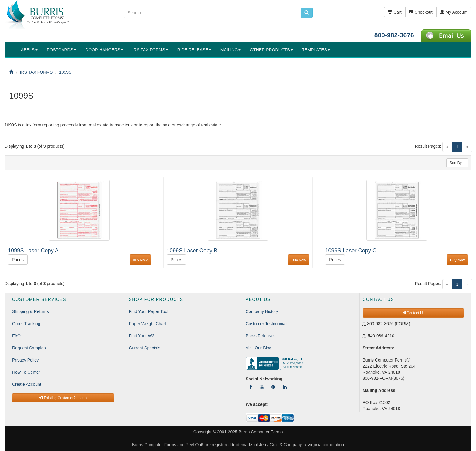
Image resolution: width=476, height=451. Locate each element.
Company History (262, 311)
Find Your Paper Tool (149, 311)
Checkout (421, 12)
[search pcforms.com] (307, 13)
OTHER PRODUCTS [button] (271, 50)
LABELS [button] (28, 50)
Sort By (457, 163)
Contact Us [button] (413, 313)
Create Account (27, 384)
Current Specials (145, 348)
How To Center (26, 372)
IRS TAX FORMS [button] (150, 50)
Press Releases (260, 336)
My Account (454, 12)
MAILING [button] (231, 50)
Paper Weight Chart (148, 324)
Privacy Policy (25, 360)
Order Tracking (26, 324)
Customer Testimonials (267, 324)
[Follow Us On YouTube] (262, 387)
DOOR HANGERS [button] (104, 50)
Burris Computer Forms (261, 432)
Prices (18, 260)
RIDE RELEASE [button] (194, 50)
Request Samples (29, 348)
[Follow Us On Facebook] (251, 387)
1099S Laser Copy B (192, 251)
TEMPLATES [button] (316, 50)
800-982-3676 (394, 35)
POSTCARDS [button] (61, 50)
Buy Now (140, 260)
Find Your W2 (142, 336)
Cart (395, 12)
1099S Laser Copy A (33, 251)
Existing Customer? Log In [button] (63, 398)
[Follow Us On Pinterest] (273, 387)
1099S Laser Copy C (351, 251)
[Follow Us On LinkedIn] (285, 387)
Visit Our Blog (258, 348)
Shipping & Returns (31, 311)
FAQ (16, 336)
